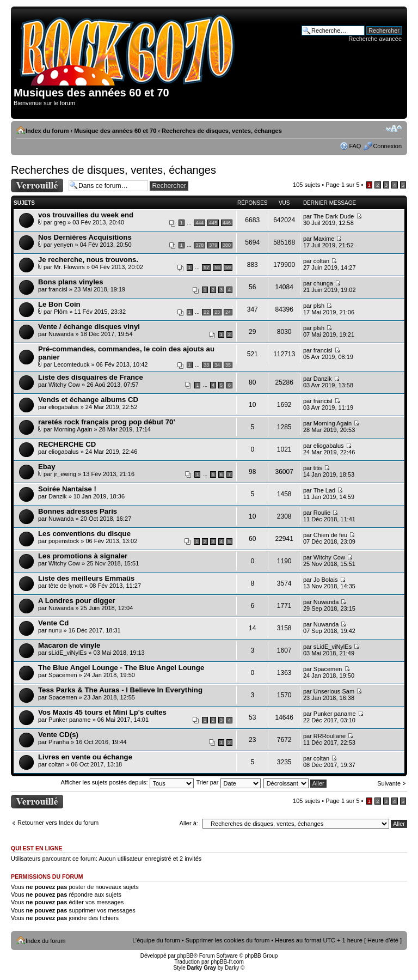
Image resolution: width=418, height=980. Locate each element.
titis (318, 468)
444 (199, 223)
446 (227, 223)
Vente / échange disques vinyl (89, 327)
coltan (321, 261)
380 (227, 245)
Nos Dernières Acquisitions (85, 237)
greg (60, 222)
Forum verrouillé (37, 185)
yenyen (63, 245)
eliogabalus (64, 407)
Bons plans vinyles (70, 282)
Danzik (323, 379)
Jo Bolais (326, 580)
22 (206, 312)
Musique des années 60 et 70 (115, 131)
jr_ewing (65, 474)
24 (228, 312)
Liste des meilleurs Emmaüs (86, 578)
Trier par (228, 782)
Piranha (59, 742)
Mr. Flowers (69, 267)
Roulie (322, 513)
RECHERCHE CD (67, 444)
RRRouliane (330, 736)
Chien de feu (330, 535)
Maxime (324, 239)
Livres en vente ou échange (85, 757)
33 (206, 365)
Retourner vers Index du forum (58, 823)
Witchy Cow (64, 385)
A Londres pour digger (77, 601)
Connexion (387, 146)
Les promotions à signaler (83, 556)
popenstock (64, 541)
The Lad (324, 490)
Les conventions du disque (84, 534)
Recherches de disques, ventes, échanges (222, 131)
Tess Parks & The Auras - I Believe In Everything (120, 690)
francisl (58, 289)
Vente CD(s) (58, 735)
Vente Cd (53, 623)
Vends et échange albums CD (88, 400)
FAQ (355, 146)
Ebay (47, 467)
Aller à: (189, 823)
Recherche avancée (375, 39)
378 (199, 245)
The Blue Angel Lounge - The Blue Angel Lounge (121, 668)
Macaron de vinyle (69, 645)
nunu (55, 630)
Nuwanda (61, 334)
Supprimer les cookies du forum (228, 940)
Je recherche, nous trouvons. (88, 260)
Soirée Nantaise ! (67, 489)
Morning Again (73, 429)
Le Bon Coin (59, 304)
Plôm (61, 312)
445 (213, 223)
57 (206, 267)
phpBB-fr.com (227, 962)
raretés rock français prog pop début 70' (107, 422)
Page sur (342, 185)
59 (228, 267)
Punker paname (70, 720)
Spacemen (63, 675)
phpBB (185, 956)
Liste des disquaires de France (91, 377)
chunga (323, 283)
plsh (319, 306)
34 (217, 365)
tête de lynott (66, 586)
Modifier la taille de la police (394, 129)
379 (213, 245)
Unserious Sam (334, 691)
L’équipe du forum (156, 940)
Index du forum (47, 131)
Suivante (389, 783)
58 (217, 267)
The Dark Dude (334, 216)
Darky (232, 968)
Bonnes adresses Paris (78, 511)
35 (228, 365)
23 (217, 312)
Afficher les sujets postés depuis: (127, 782)
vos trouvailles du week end (86, 215)
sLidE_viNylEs (67, 653)
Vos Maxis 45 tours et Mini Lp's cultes (102, 712)
